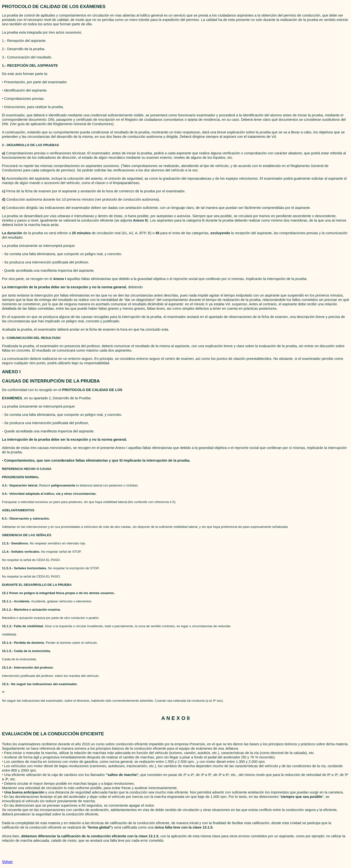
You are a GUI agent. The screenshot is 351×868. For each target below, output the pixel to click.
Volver (7, 862)
